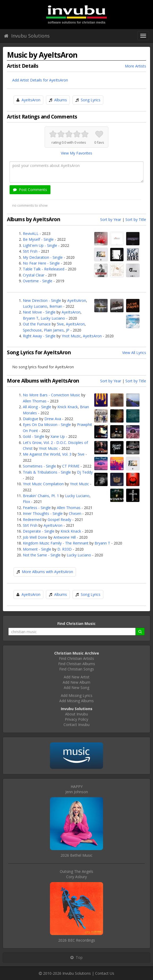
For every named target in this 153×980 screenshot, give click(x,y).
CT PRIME (71, 466)
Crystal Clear (34, 275)
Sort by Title (136, 219)
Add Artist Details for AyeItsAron (40, 80)
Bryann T (31, 318)
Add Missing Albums (76, 701)
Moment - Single (37, 549)
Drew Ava (53, 419)
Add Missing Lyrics (77, 695)
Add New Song (76, 688)
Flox (26, 502)
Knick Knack (68, 407)
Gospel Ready (59, 520)
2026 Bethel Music (76, 855)
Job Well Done (35, 537)
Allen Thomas (35, 401)
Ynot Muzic (71, 336)
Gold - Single (34, 436)
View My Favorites (76, 153)
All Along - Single (37, 407)
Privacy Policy (76, 719)
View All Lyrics (134, 353)
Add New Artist (77, 677)
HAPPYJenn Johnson (77, 789)
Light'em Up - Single (40, 245)
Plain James (54, 330)
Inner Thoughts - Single (43, 513)
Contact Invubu (76, 725)
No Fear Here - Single (41, 263)
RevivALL (31, 233)
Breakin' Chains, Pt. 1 (41, 496)
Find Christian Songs (77, 669)
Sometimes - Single (39, 466)
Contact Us (105, 973)
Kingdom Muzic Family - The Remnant (56, 543)
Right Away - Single (39, 336)
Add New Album (76, 682)
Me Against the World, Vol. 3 (47, 454)
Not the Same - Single (42, 555)
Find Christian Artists (76, 658)
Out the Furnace (37, 324)
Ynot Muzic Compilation (43, 484)
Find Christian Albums (77, 664)
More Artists (135, 66)
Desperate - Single (39, 531)
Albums (61, 100)
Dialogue (31, 419)
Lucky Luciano (35, 306)
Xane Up (58, 436)
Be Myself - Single (38, 239)
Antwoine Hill (65, 537)
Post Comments (30, 190)
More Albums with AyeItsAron (47, 572)
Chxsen (75, 513)
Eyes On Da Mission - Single (47, 425)
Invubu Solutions (27, 36)
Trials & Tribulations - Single (47, 472)
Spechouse (32, 330)
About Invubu (76, 714)
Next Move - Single (39, 312)
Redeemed (32, 520)
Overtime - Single (38, 281)
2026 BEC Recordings (77, 940)
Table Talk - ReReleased (44, 269)
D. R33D (65, 549)
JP (68, 330)
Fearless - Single (37, 508)
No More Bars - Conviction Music (52, 395)
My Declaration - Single (43, 257)
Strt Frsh (30, 251)
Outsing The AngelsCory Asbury (76, 874)
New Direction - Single (42, 300)
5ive (60, 324)
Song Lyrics (91, 100)
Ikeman (56, 306)
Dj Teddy (85, 472)
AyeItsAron (31, 100)
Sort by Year (111, 219)
